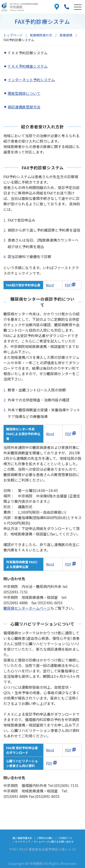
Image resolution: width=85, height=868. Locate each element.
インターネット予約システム (31, 80)
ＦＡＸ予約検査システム (28, 66)
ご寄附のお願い (45, 838)
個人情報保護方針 (22, 838)
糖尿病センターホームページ (27, 608)
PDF (68, 285)
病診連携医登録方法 (24, 107)
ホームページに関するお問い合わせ (54, 842)
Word (50, 285)
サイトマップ (22, 842)
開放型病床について (24, 93)
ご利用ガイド (65, 838)
